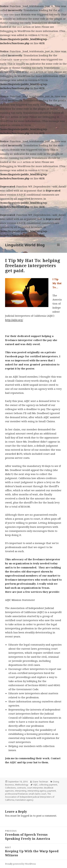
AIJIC (36, 785)
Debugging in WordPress (15, 31)
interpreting (21, 791)
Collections (10, 788)
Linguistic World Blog (25, 245)
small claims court (37, 794)
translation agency (24, 800)
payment (52, 791)
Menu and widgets (58, 248)
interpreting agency (37, 791)
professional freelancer (16, 794)
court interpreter (35, 788)
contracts (21, 788)
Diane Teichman (40, 782)
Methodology (22, 785)
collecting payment (48, 785)
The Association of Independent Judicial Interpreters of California (30, 797)
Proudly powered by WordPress (20, 864)
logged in (27, 816)
